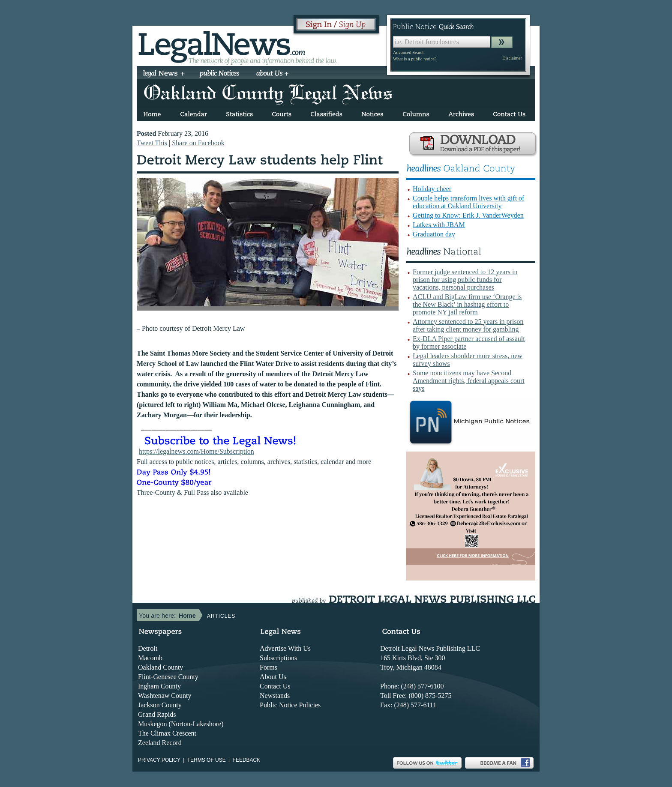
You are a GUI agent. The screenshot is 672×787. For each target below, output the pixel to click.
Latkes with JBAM (439, 225)
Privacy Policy (159, 760)
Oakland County (160, 667)
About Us (273, 677)
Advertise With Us (285, 648)
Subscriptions (278, 658)
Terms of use (207, 760)
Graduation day (434, 234)
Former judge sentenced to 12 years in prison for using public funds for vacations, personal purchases (465, 280)
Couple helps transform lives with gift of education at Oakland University (468, 202)
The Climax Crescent (167, 733)
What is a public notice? (415, 59)
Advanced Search (409, 52)
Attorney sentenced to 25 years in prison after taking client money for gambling (468, 325)
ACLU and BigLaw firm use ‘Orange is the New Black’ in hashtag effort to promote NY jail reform (467, 304)
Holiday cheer (432, 189)
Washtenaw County (165, 696)
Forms (268, 667)
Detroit (148, 648)
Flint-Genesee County (168, 677)
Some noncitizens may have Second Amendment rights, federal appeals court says (469, 381)
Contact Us (275, 686)
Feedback (247, 760)
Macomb (150, 658)
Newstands (275, 696)
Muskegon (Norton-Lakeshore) (181, 724)
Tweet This (152, 143)
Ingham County (159, 686)
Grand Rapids (157, 714)
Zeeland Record (160, 743)
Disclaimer (512, 58)
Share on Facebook (198, 143)
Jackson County (160, 705)
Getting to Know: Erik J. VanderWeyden (468, 215)
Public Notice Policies (290, 705)
